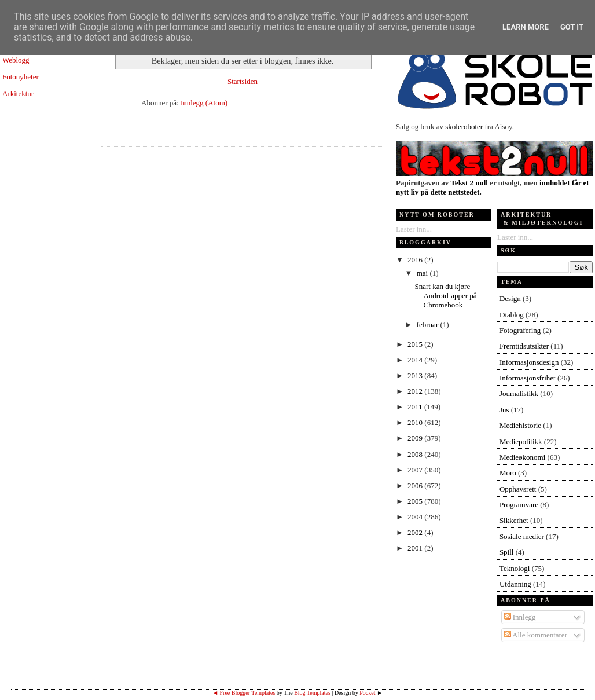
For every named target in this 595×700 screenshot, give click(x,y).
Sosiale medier (522, 536)
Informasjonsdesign (529, 362)
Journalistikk (519, 393)
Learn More (526, 27)
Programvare (519, 505)
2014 (416, 360)
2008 (416, 454)
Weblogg (16, 60)
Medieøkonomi (522, 457)
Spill (507, 552)
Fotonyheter (21, 77)
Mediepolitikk (521, 441)
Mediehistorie (520, 425)
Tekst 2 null (469, 183)
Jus (504, 410)
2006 (416, 485)
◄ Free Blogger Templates (244, 693)
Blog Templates (312, 693)
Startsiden (243, 81)
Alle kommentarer (536, 635)
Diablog (512, 315)
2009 (416, 438)
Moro (508, 473)
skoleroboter (464, 127)
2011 (416, 407)
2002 (416, 532)
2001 (416, 548)
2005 (416, 501)
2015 (416, 344)
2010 (416, 422)
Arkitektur (18, 94)
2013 (416, 375)
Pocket (367, 693)
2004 (416, 517)
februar (429, 325)
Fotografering (520, 330)
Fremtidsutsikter (524, 346)
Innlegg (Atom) (204, 103)
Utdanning (515, 584)
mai (423, 273)
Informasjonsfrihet (528, 378)
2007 (416, 470)
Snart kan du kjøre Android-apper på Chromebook (445, 296)
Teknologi (515, 568)
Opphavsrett (518, 489)
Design (510, 298)
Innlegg (520, 617)
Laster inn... (414, 229)
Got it (572, 27)
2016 (416, 260)
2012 (416, 391)
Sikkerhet (514, 520)
